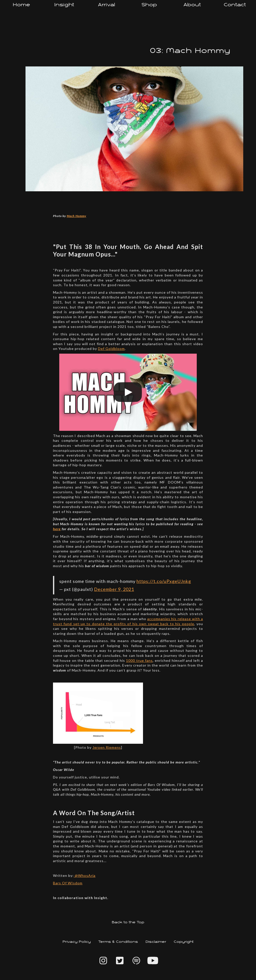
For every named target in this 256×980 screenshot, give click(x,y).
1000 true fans (139, 660)
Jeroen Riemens (107, 747)
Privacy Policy (77, 942)
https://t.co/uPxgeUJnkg (164, 581)
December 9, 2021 (114, 589)
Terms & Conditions (118, 942)
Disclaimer (156, 942)
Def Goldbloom (111, 349)
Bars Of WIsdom (68, 883)
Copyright (184, 942)
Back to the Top (128, 922)
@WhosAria (85, 875)
